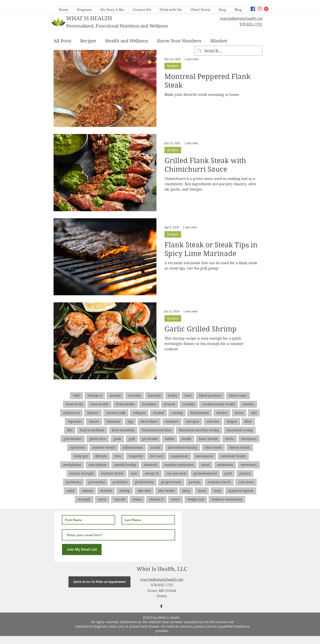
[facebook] (253, 9)
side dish (144, 491)
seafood (106, 491)
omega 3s (152, 473)
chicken (248, 404)
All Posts (62, 41)
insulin (155, 447)
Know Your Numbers (179, 41)
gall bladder (73, 439)
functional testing (240, 430)
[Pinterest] (266, 9)
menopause (204, 456)
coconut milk (116, 413)
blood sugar (238, 396)
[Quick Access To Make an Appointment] (99, 582)
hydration (77, 447)
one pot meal (176, 473)
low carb (157, 456)
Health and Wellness (127, 41)
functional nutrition (157, 430)
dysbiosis (113, 421)
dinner (94, 421)
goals (117, 439)
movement (249, 465)
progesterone (171, 482)
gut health (150, 439)
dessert (222, 413)
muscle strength (82, 473)
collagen (139, 413)
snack (202, 491)
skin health (166, 491)
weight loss (196, 499)
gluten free (98, 439)
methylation (72, 465)
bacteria (154, 396)
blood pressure (210, 396)
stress (102, 499)
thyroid (120, 499)
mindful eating (125, 465)
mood (205, 465)
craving (177, 413)
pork (228, 473)
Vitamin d (95, 396)
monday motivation (179, 465)
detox (239, 413)
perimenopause (205, 473)
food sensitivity (123, 430)
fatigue (232, 421)
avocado (134, 396)
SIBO (76, 396)
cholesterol (71, 413)
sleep (186, 491)
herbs (229, 439)
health (187, 439)
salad (71, 491)
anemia (115, 396)
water (176, 499)
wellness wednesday (227, 499)
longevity (136, 456)
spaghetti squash (241, 491)
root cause (246, 482)
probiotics (120, 482)
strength (84, 499)
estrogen (193, 421)
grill (132, 439)
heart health (208, 439)
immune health (104, 447)
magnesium (180, 456)
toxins (137, 499)
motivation (225, 465)
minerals (150, 465)
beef (188, 396)
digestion (75, 421)
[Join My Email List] (82, 549)
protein (194, 482)
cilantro (93, 413)
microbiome (98, 465)
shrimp (125, 491)
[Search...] (229, 51)
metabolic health (233, 456)
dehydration (200, 413)
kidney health (240, 447)
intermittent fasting (183, 447)
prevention (97, 482)
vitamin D (156, 499)
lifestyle (101, 456)
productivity (144, 482)
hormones (249, 439)
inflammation (133, 447)
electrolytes (149, 421)
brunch (170, 404)
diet (254, 413)
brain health (125, 404)
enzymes (172, 421)
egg (130, 421)
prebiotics (73, 482)
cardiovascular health (219, 404)
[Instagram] (260, 9)
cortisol (158, 413)
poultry (245, 473)
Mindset (219, 41)
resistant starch (219, 482)
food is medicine (92, 430)
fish (70, 430)
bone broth (74, 404)
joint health (213, 447)
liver (118, 456)
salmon (87, 491)
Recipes (88, 41)
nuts (134, 473)
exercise (213, 421)
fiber (248, 421)
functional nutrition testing (199, 430)
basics (173, 396)
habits (170, 439)
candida (189, 404)
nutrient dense (112, 473)
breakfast (149, 404)
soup (217, 491)
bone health (99, 404)
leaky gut (81, 456)
